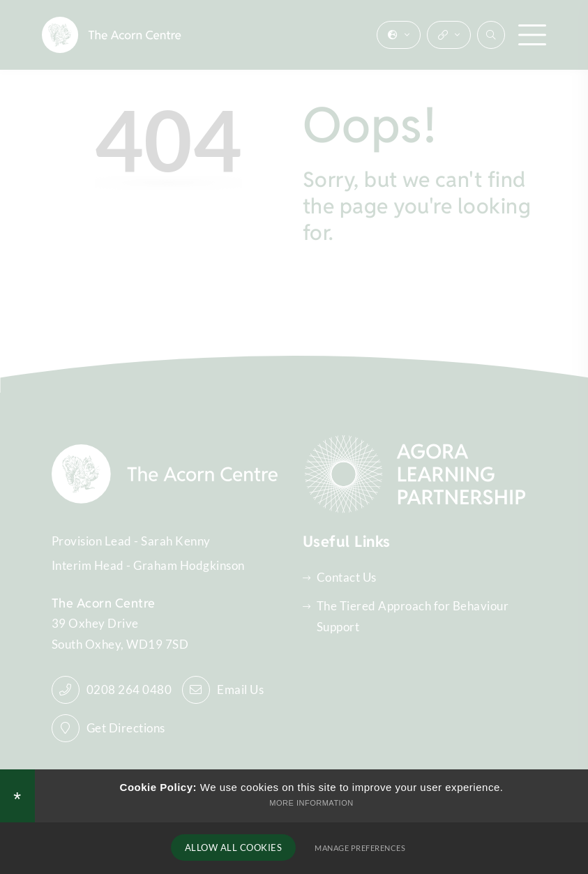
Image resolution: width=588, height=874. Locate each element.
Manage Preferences (358, 848)
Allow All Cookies (234, 847)
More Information (311, 802)
